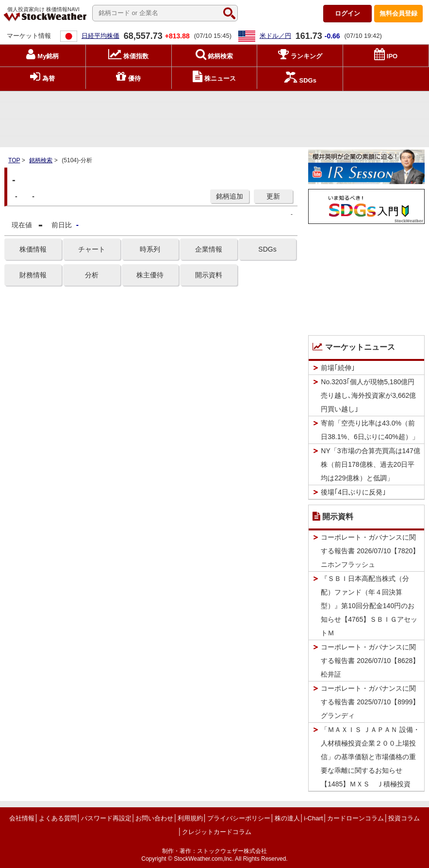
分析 (92, 275)
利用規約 (190, 818)
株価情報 (33, 249)
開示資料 (209, 275)
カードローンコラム (355, 818)
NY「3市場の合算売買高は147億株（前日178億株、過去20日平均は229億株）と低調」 (371, 464)
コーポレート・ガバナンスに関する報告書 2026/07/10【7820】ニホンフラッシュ (370, 551)
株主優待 (150, 275)
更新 (273, 196)
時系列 (150, 249)
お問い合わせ (154, 818)
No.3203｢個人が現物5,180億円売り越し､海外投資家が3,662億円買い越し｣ (368, 395)
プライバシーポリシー (239, 818)
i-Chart (313, 818)
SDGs (267, 249)
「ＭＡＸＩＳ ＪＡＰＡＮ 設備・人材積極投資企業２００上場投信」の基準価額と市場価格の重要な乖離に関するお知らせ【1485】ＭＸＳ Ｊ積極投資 (370, 757)
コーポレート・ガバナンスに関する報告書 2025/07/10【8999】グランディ (370, 702)
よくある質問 (58, 818)
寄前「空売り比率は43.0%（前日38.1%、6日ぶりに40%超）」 (370, 430)
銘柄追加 (230, 196)
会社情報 (22, 818)
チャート (92, 249)
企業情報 (209, 249)
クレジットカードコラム (217, 832)
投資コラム (404, 818)
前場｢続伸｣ (338, 368)
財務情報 (33, 275)
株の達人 (287, 818)
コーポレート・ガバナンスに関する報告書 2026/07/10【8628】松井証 (370, 661)
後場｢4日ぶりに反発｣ (353, 492)
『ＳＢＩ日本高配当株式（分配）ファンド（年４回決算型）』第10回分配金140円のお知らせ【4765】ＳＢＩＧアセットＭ (369, 606)
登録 (398, 13)
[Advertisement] (214, 117)
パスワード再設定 (106, 818)
